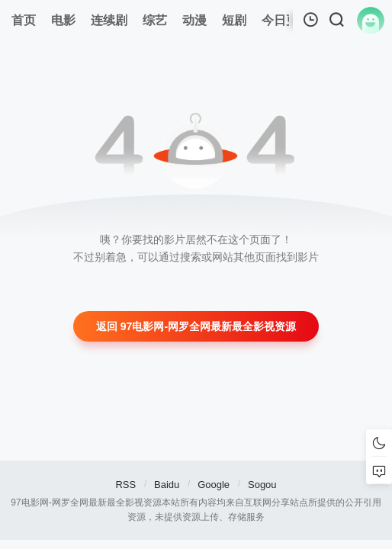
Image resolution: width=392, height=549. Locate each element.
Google (214, 485)
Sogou (262, 485)
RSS (125, 485)
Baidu (167, 485)
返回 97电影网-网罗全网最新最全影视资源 (196, 326)
